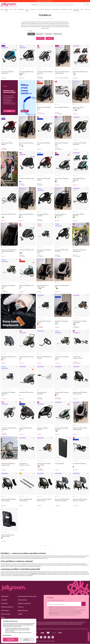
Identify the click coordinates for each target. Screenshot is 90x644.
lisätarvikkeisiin (34, 573)
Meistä (3, 618)
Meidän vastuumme (23, 611)
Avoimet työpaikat (6, 614)
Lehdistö (20, 614)
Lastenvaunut (39, 19)
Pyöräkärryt (51, 19)
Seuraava (49, 546)
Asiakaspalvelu (5, 596)
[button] (84, 5)
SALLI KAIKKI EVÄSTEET (11, 639)
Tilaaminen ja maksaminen (24, 604)
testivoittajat (32, 574)
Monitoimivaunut (58, 34)
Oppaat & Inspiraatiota (7, 607)
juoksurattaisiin (42, 573)
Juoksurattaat (40, 34)
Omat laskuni (4, 604)
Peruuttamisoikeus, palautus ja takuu (27, 596)
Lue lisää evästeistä (7, 635)
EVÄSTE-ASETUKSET (27, 639)
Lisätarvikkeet (48, 34)
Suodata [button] (40, 39)
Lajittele (50, 39)
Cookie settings (5, 611)
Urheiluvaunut (45, 19)
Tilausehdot (4, 600)
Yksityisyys (21, 607)
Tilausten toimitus (22, 600)
